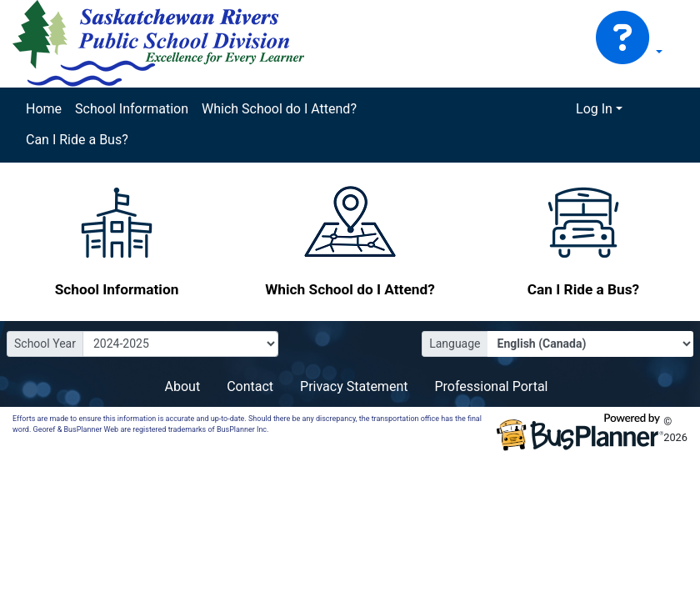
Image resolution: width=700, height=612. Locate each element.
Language (455, 344)
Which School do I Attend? (279, 109)
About (183, 386)
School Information (132, 109)
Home (44, 109)
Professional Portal (491, 386)
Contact (250, 386)
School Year (45, 344)
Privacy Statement (354, 386)
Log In (594, 109)
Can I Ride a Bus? (77, 140)
